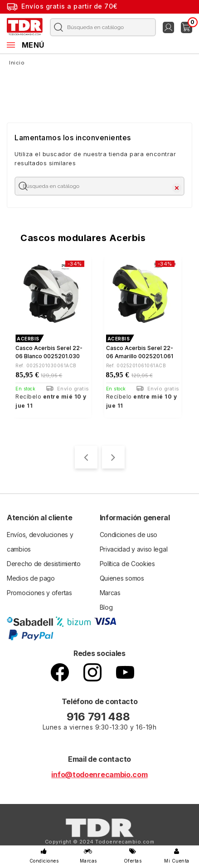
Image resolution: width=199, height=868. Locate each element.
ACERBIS (28, 339)
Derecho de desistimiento (44, 564)
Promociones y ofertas (39, 593)
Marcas (110, 593)
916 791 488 (99, 717)
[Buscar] (100, 27)
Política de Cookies (127, 564)
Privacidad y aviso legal (134, 549)
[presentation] (86, 457)
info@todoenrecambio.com (99, 774)
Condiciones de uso (129, 535)
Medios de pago (31, 578)
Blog (106, 607)
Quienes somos (122, 578)
